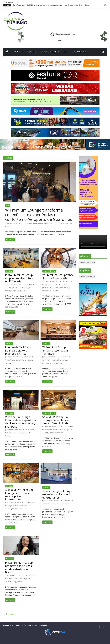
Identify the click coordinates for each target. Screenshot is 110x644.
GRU (62, 223)
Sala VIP (22, 291)
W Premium (64, 288)
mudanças (24, 579)
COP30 (60, 430)
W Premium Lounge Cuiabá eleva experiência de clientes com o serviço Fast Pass (21, 422)
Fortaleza (46, 363)
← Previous (9, 614)
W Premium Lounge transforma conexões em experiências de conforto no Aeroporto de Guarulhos (38, 215)
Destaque (10, 413)
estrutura (10, 579)
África (7, 360)
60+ (8, 206)
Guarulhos (59, 504)
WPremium (59, 433)
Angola (13, 360)
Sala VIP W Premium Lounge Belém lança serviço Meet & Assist (56, 420)
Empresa (32, 52)
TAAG (13, 363)
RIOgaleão (15, 291)
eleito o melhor (21, 360)
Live (66, 52)
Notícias (17, 52)
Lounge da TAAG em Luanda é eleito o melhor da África (18, 350)
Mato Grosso (23, 433)
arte (7, 288)
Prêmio (15, 506)
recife (21, 506)
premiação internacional (51, 288)
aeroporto (46, 360)
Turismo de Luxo (49, 271)
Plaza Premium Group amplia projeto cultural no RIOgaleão (20, 278)
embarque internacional (59, 360)
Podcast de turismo (50, 52)
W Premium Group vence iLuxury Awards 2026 (58, 276)
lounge (67, 223)
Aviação (9, 271)
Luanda (8, 363)
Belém (55, 430)
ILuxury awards (55, 284)
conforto (57, 223)
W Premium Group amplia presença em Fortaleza (55, 350)
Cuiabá (10, 433)
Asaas (53, 504)
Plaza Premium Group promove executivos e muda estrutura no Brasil (19, 567)
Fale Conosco (79, 52)
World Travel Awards (20, 509)
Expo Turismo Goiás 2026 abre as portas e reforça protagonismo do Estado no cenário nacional (51, 5)
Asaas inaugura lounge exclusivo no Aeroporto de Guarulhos (57, 494)
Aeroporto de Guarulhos (44, 223)
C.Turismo (28, 223)
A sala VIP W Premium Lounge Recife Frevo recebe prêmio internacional (19, 494)
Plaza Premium (20, 288)
